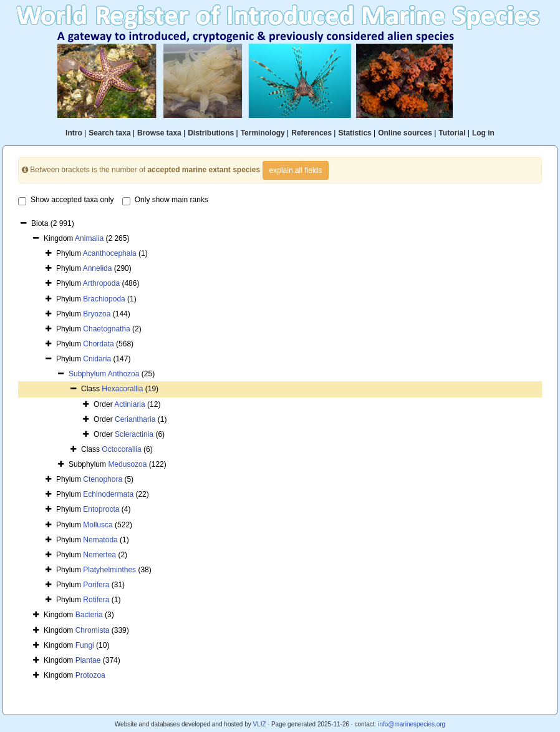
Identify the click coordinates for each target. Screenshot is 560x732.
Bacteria (89, 615)
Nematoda (100, 540)
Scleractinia (134, 434)
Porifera (96, 585)
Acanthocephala (110, 253)
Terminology (263, 133)
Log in (483, 133)
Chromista (93, 630)
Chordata (98, 344)
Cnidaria (97, 359)
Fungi (85, 645)
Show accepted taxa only (66, 200)
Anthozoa (124, 374)
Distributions (211, 133)
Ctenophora (103, 479)
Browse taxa (159, 133)
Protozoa (90, 675)
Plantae (88, 660)
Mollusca (98, 525)
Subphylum (88, 374)
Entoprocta (101, 509)
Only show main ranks (165, 200)
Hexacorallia (122, 389)
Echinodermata (108, 494)
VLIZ (259, 724)
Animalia (89, 238)
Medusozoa (127, 464)
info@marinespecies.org (412, 724)
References (311, 133)
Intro (74, 133)
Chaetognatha (106, 329)
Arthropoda (101, 283)
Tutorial (452, 133)
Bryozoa (97, 314)
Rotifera (96, 600)
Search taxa (109, 133)
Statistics (355, 133)
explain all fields (296, 170)
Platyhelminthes (109, 570)
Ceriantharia (135, 419)
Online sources (405, 133)
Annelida (98, 268)
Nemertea (99, 555)
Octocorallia (121, 449)
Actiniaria (129, 404)
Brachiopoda (104, 299)
